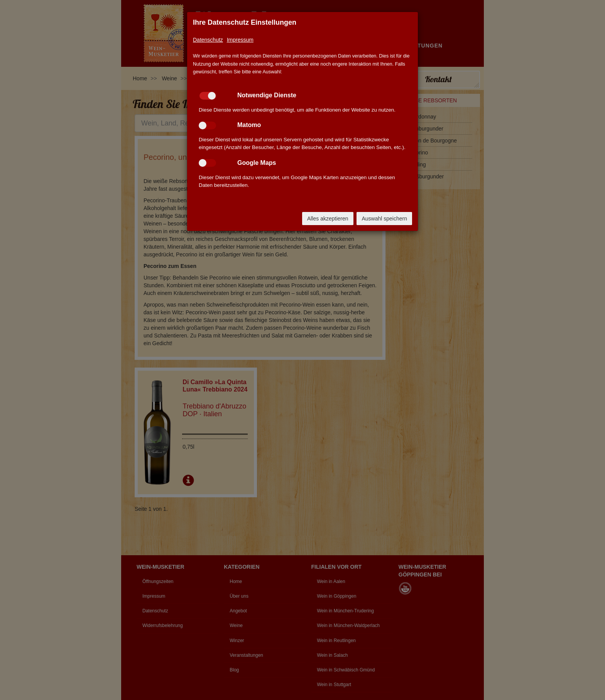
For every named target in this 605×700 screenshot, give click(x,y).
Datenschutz (208, 40)
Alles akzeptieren (328, 219)
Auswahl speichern (384, 219)
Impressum (240, 40)
